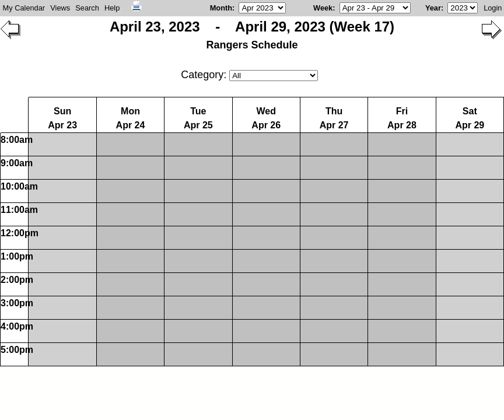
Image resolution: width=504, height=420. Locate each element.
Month (221, 8)
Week (323, 8)
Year (433, 8)
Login (493, 8)
